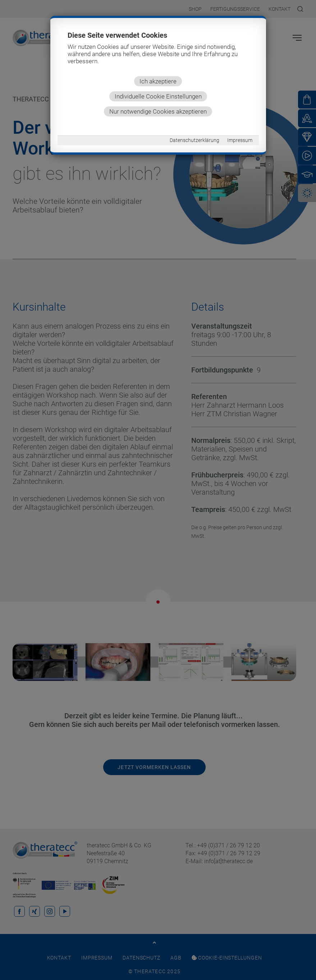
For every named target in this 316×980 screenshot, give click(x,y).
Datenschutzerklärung (194, 140)
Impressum (240, 140)
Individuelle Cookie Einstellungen (158, 96)
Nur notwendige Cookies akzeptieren (158, 111)
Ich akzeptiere (158, 81)
